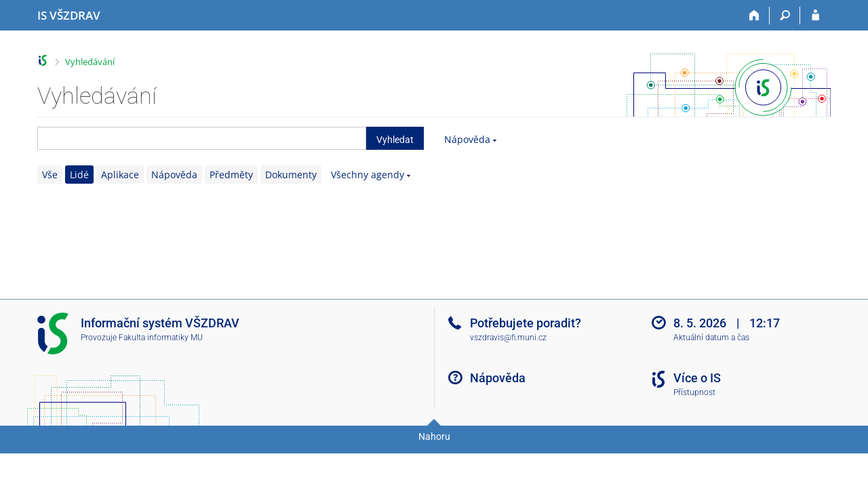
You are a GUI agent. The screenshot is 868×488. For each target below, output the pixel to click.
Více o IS (697, 378)
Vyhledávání (90, 62)
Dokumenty (291, 175)
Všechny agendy (368, 175)
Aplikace (120, 175)
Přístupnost (694, 392)
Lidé (79, 175)
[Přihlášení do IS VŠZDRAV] (815, 16)
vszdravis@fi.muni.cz (508, 338)
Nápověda (467, 139)
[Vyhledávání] (785, 16)
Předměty (231, 175)
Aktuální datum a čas (711, 338)
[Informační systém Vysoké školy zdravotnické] (69, 16)
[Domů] (754, 16)
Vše (50, 175)
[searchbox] (202, 138)
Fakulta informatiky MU (161, 338)
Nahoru (434, 436)
